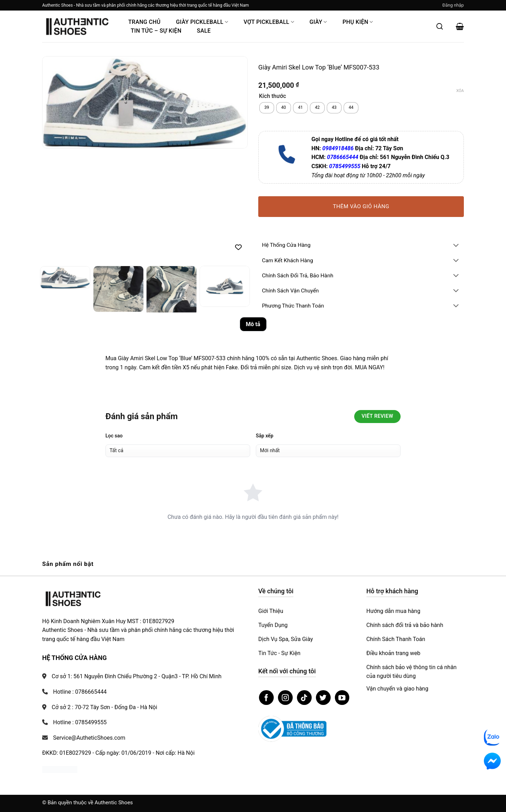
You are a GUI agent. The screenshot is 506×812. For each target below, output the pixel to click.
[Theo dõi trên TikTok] (304, 698)
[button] (453, 5)
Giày (318, 22)
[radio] (267, 108)
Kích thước (273, 96)
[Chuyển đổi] (456, 246)
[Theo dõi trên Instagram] (285, 698)
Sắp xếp (265, 436)
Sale (204, 31)
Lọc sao (114, 436)
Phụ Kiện (358, 22)
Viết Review (377, 416)
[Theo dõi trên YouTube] (342, 698)
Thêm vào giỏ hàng (361, 206)
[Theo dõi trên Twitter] (323, 698)
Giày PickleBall (202, 22)
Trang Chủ (144, 22)
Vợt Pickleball (269, 22)
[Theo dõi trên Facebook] (266, 698)
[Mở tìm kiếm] (440, 26)
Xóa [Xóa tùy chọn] (460, 91)
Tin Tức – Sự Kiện (156, 31)
